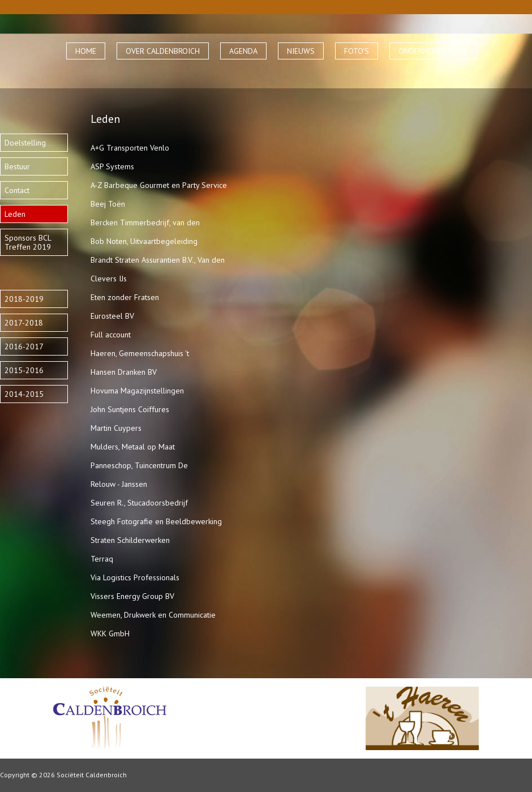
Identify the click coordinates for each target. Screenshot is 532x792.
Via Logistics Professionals (135, 577)
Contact (17, 190)
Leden (15, 214)
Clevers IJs (109, 279)
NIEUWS (301, 51)
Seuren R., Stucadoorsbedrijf (139, 503)
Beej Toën (108, 204)
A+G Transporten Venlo (130, 148)
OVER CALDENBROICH (163, 51)
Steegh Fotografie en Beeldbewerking (156, 521)
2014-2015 (24, 394)
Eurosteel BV (112, 316)
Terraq (102, 559)
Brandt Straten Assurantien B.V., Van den (158, 260)
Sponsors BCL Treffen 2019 (28, 242)
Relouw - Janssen (119, 484)
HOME (86, 51)
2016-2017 (24, 346)
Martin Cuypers (116, 428)
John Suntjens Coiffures (130, 409)
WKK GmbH (110, 633)
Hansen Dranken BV (124, 372)
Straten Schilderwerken (130, 540)
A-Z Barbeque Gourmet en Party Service (159, 185)
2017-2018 (24, 323)
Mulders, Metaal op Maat (133, 447)
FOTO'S (357, 51)
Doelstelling (25, 143)
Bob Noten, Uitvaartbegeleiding (144, 241)
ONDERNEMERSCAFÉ (433, 51)
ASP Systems (112, 166)
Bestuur (17, 166)
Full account (111, 335)
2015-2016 (24, 370)
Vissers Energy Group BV (132, 596)
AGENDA (243, 51)
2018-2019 (24, 299)
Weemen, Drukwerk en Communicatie (153, 615)
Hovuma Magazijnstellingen (137, 391)
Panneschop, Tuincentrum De (139, 465)
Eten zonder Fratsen (125, 297)
